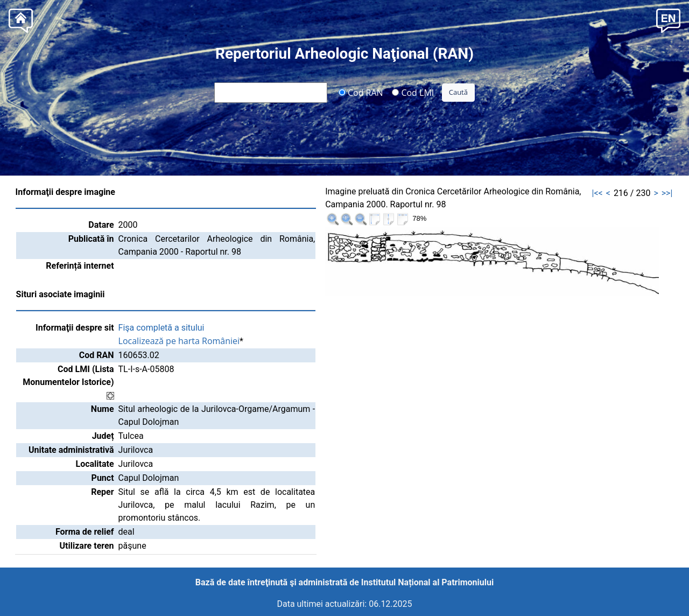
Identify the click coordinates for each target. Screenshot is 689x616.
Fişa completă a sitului (161, 328)
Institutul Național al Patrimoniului (427, 582)
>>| (667, 193)
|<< (597, 193)
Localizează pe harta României (179, 341)
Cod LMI (413, 92)
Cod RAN (361, 92)
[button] (668, 20)
